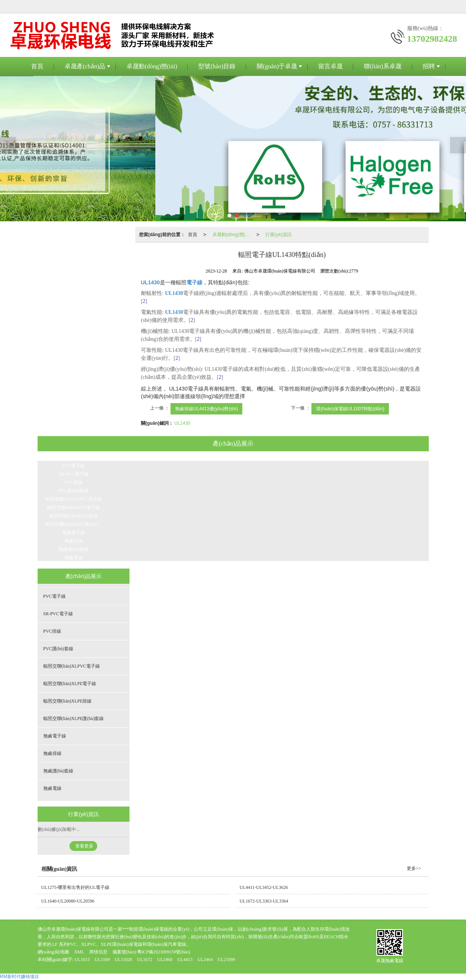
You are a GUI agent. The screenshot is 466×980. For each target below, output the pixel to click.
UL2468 (165, 960)
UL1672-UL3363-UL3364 (264, 901)
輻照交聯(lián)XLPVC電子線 (73, 499)
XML (79, 952)
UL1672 (145, 960)
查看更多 (84, 846)
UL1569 (102, 960)
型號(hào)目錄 (217, 66)
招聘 (429, 66)
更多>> (414, 868)
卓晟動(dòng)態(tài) (152, 66)
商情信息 (98, 952)
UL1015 (82, 960)
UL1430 (182, 423)
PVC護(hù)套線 (73, 491)
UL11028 (123, 960)
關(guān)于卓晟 (277, 66)
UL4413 (185, 960)
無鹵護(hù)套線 (74, 549)
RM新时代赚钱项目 (20, 977)
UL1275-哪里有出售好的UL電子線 (76, 887)
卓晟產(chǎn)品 (85, 66)
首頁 (37, 66)
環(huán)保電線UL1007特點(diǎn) (350, 409)
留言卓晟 (330, 66)
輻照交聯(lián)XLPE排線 (74, 516)
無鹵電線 (74, 558)
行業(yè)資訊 (279, 235)
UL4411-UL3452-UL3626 (264, 887)
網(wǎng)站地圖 (54, 952)
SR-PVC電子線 (73, 474)
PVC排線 (73, 482)
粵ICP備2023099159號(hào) (164, 952)
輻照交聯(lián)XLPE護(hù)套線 (76, 524)
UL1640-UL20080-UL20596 (68, 901)
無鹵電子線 (74, 533)
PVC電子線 (73, 466)
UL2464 (205, 960)
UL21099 (226, 960)
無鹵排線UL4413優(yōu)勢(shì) (206, 409)
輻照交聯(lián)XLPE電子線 (74, 507)
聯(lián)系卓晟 (383, 66)
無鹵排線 (74, 541)
